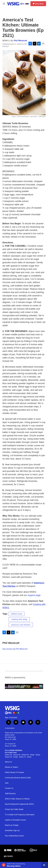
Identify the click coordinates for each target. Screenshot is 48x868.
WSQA (38, 755)
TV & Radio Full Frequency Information (20, 815)
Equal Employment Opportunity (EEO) (19, 804)
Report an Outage (12, 825)
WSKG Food (17, 614)
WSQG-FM (25, 755)
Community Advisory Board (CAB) (18, 778)
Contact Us (9, 788)
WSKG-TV (22, 757)
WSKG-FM (8, 755)
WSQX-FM (17, 755)
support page (34, 595)
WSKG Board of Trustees (14, 772)
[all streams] (45, 865)
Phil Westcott (20, 41)
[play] (4, 865)
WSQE (32, 755)
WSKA (29, 757)
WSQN (16, 757)
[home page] (18, 4)
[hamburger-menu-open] (4, 4)
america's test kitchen (21, 625)
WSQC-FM (8, 757)
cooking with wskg (19, 619)
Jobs (7, 783)
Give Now (39, 4)
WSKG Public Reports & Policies (17, 799)
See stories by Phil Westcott (15, 649)
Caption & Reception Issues (15, 820)
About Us (8, 762)
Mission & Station (11, 767)
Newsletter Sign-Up (12, 830)
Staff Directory (10, 794)
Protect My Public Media (14, 809)
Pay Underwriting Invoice (14, 836)
